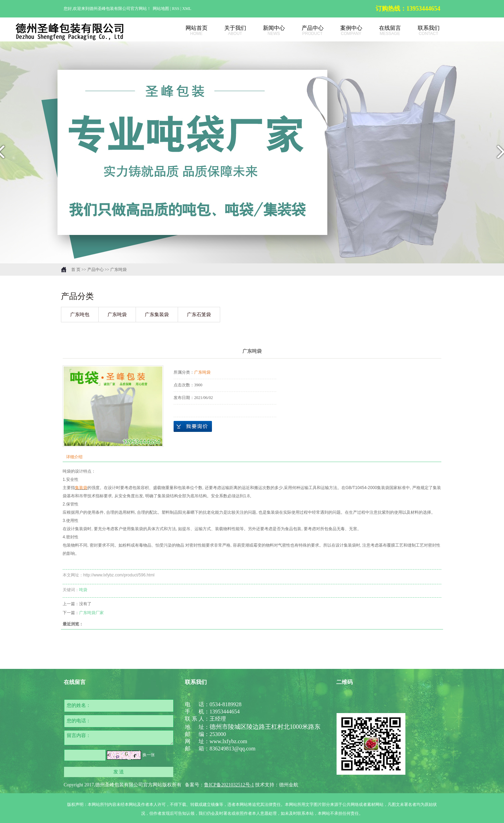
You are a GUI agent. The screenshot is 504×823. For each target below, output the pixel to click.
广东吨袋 (118, 270)
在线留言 (382, 31)
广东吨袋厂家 (91, 613)
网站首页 (189, 31)
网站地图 (161, 9)
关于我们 (228, 31)
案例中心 (344, 31)
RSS (175, 9)
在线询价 (193, 426)
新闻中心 (266, 31)
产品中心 (305, 31)
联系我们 (421, 31)
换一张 (149, 755)
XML (187, 9)
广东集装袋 (157, 315)
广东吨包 (80, 315)
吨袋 (83, 590)
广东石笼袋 (199, 315)
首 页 (76, 270)
